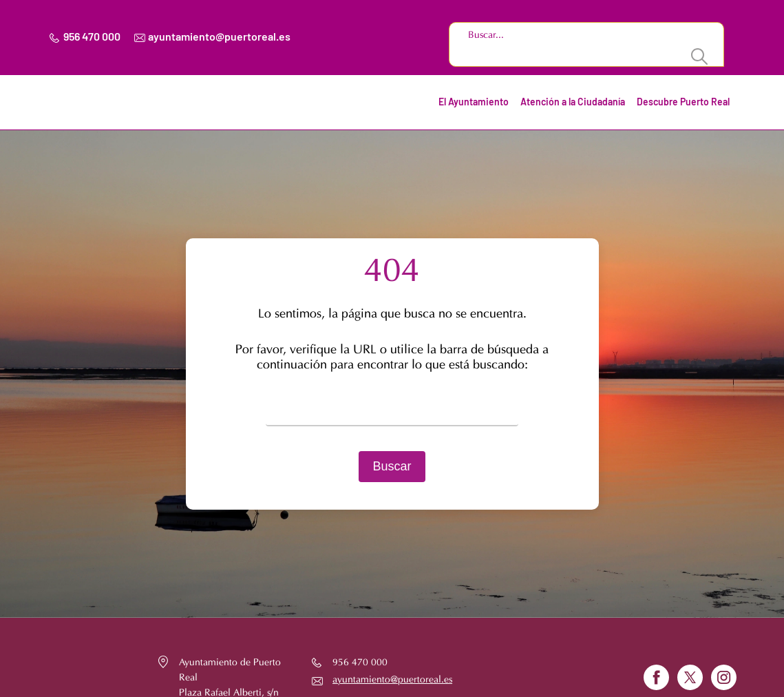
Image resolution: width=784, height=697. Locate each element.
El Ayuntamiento (474, 103)
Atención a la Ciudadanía (573, 103)
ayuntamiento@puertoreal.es (219, 37)
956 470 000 (92, 37)
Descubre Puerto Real (683, 103)
